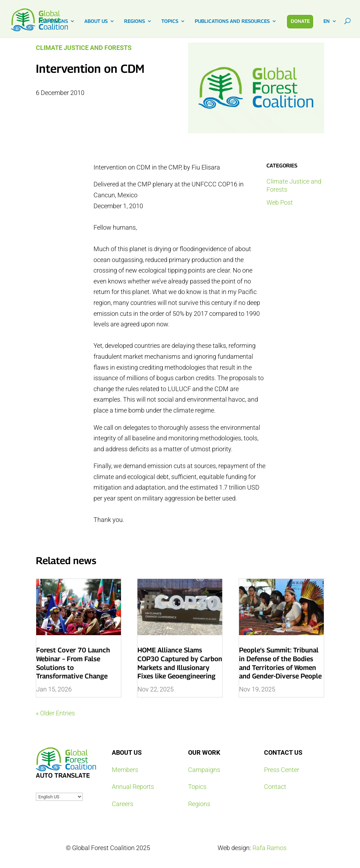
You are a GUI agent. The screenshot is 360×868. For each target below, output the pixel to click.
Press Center (282, 770)
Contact (275, 787)
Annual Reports (133, 787)
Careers (123, 804)
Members (125, 770)
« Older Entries (55, 713)
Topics (197, 787)
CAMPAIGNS (54, 21)
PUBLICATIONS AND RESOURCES (232, 21)
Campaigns (204, 770)
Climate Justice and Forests (84, 48)
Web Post (280, 202)
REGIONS (134, 21)
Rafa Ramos (269, 848)
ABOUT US (96, 21)
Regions (199, 804)
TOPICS (170, 21)
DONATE (300, 21)
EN (327, 21)
